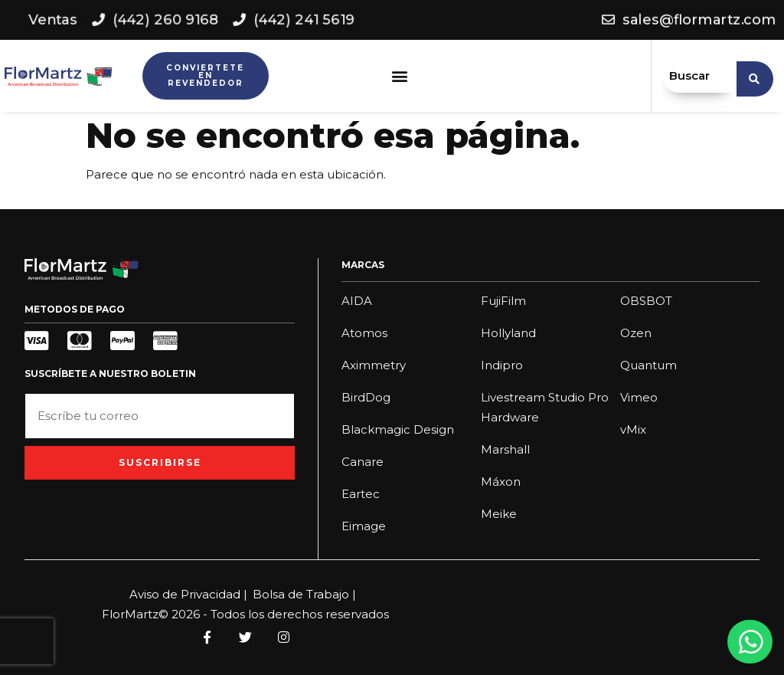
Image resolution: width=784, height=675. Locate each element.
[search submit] (755, 76)
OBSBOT (646, 301)
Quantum (648, 365)
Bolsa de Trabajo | (304, 594)
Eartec (361, 494)
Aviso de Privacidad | (188, 594)
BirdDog (366, 397)
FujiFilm (503, 301)
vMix (633, 429)
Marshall (505, 449)
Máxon (501, 482)
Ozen (636, 333)
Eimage (364, 526)
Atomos (364, 333)
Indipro (502, 365)
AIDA (357, 301)
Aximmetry (374, 365)
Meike (499, 514)
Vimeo (639, 397)
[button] (400, 76)
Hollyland (508, 333)
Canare (363, 462)
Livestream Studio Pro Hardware (545, 407)
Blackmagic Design (398, 429)
